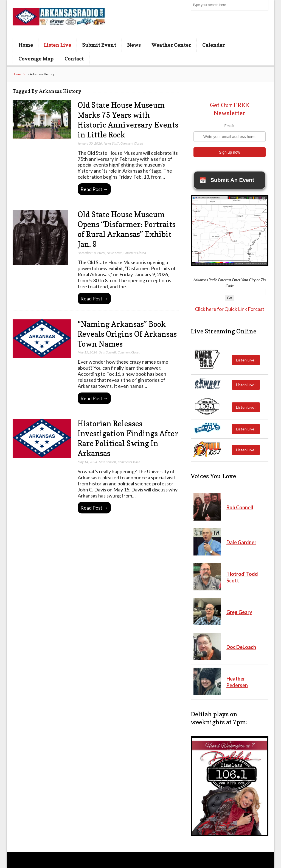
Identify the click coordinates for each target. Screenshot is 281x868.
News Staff (111, 143)
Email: (229, 125)
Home (26, 45)
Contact (74, 59)
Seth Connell (107, 352)
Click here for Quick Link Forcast (230, 309)
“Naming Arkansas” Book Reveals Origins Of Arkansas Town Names (127, 334)
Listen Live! (246, 360)
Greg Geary (239, 612)
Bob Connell (240, 507)
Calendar (213, 45)
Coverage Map (36, 59)
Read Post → (94, 189)
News (134, 45)
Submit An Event (227, 180)
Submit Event (99, 45)
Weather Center (171, 45)
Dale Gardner (241, 542)
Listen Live (57, 45)
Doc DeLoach (241, 647)
